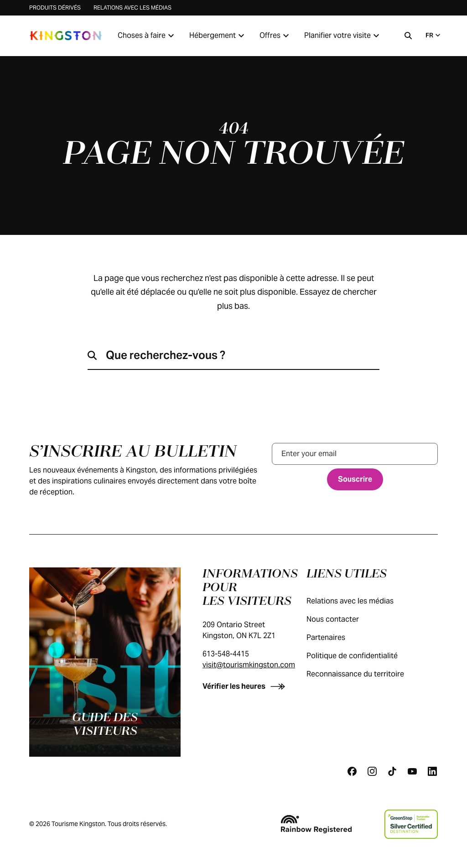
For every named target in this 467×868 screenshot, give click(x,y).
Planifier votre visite (343, 36)
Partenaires (335, 637)
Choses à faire (147, 36)
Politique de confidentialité (361, 656)
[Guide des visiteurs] (105, 662)
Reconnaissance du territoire (364, 674)
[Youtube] (412, 771)
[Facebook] (352, 771)
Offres (275, 36)
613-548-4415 (226, 654)
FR (434, 35)
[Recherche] (408, 36)
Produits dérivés (55, 8)
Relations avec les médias (132, 8)
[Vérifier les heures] (246, 686)
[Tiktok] (392, 771)
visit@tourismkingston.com (249, 665)
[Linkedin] (432, 771)
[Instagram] (372, 771)
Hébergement (218, 36)
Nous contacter (342, 619)
